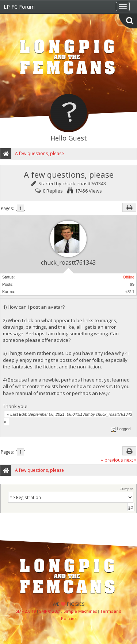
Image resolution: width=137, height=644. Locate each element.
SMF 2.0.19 (26, 611)
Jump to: (128, 489)
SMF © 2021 (50, 611)
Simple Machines (80, 611)
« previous (112, 460)
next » (130, 460)
